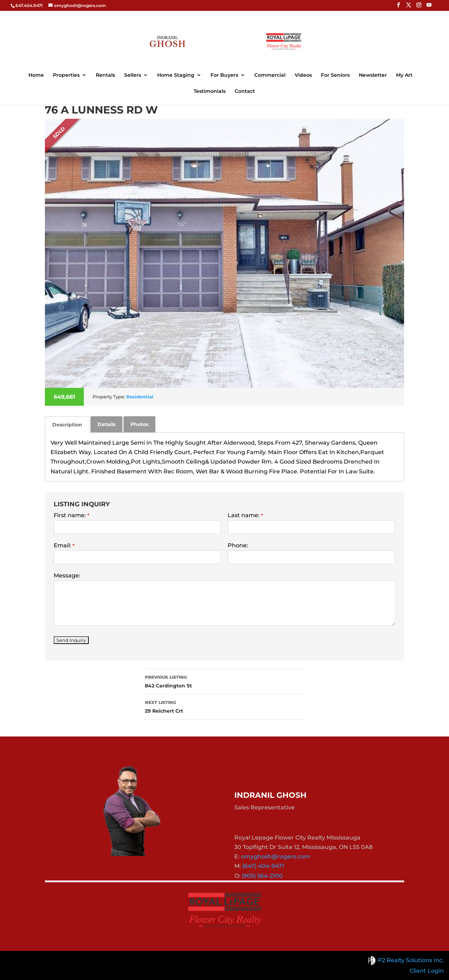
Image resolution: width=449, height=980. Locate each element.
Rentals (105, 75)
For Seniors (335, 75)
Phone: (238, 545)
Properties (66, 75)
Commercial (270, 75)
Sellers (133, 75)
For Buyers (224, 75)
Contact (245, 91)
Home (36, 75)
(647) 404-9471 (263, 866)
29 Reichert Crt (224, 706)
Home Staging (176, 75)
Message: (67, 575)
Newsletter (373, 75)
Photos (139, 424)
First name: (71, 515)
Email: (64, 545)
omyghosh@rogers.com (276, 856)
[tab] (67, 424)
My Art (404, 75)
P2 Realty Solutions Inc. (405, 960)
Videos (303, 75)
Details (106, 424)
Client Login (427, 971)
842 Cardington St (224, 681)
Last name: (245, 515)
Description (67, 425)
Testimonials (210, 91)
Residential (140, 397)
